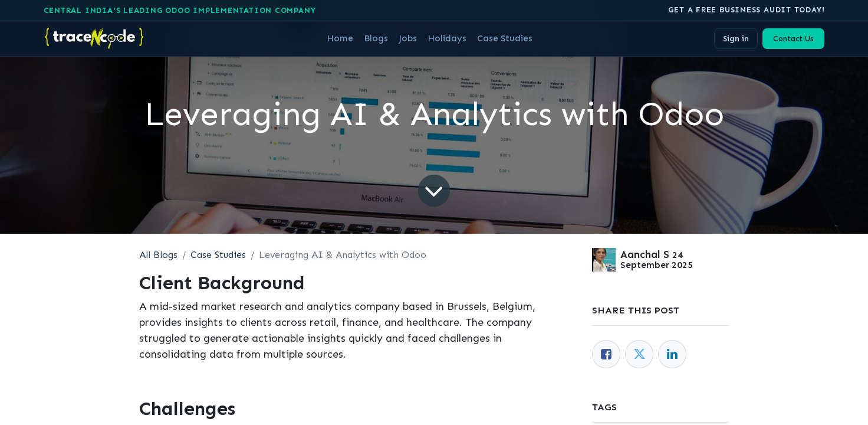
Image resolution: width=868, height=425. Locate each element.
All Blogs (158, 255)
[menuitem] (340, 38)
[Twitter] (639, 354)
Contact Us (793, 39)
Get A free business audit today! (746, 10)
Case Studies (218, 255)
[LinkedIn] (672, 354)
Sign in (736, 39)
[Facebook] (606, 354)
